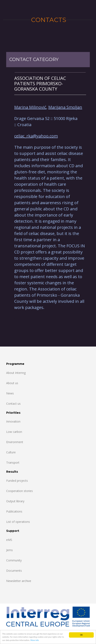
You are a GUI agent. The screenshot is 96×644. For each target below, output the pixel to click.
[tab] (50, 84)
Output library (15, 501)
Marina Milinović (30, 107)
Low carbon (14, 432)
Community (14, 560)
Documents (14, 571)
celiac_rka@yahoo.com (36, 136)
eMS (9, 540)
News (10, 393)
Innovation (13, 421)
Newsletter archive (19, 581)
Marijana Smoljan (65, 107)
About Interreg (16, 373)
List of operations (18, 522)
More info (35, 640)
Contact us (13, 404)
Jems (9, 550)
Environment (15, 442)
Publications (14, 511)
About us (12, 383)
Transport (13, 463)
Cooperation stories (20, 491)
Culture (11, 452)
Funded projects (17, 481)
